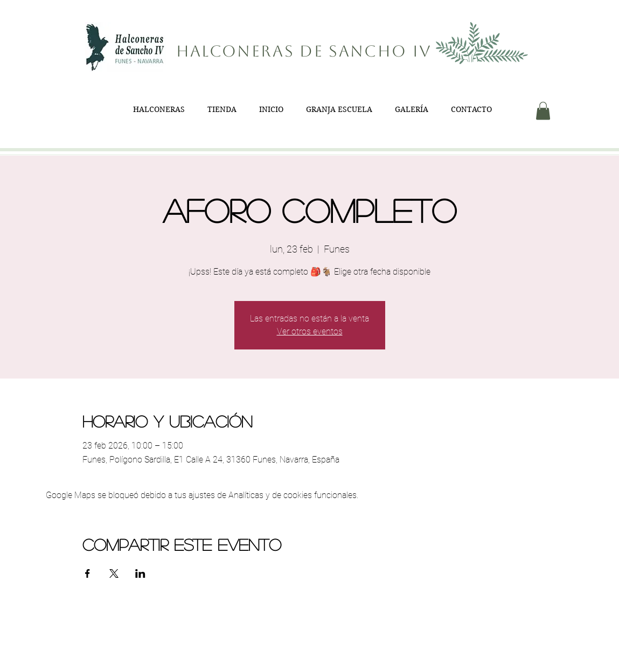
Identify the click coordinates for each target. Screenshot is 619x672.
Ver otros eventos (310, 331)
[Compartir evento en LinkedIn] (140, 573)
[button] (543, 111)
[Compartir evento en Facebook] (88, 573)
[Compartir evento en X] (114, 573)
